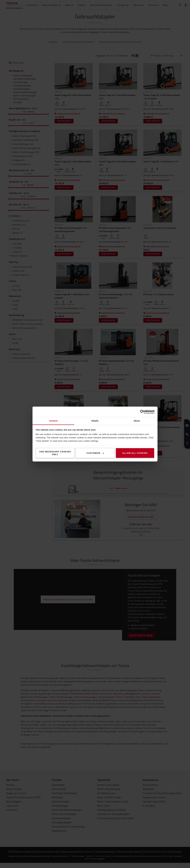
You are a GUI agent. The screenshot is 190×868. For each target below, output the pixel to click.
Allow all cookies (135, 453)
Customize (95, 453)
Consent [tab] (53, 421)
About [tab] (137, 421)
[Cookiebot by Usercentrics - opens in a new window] (142, 412)
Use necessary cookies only (55, 453)
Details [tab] (95, 421)
